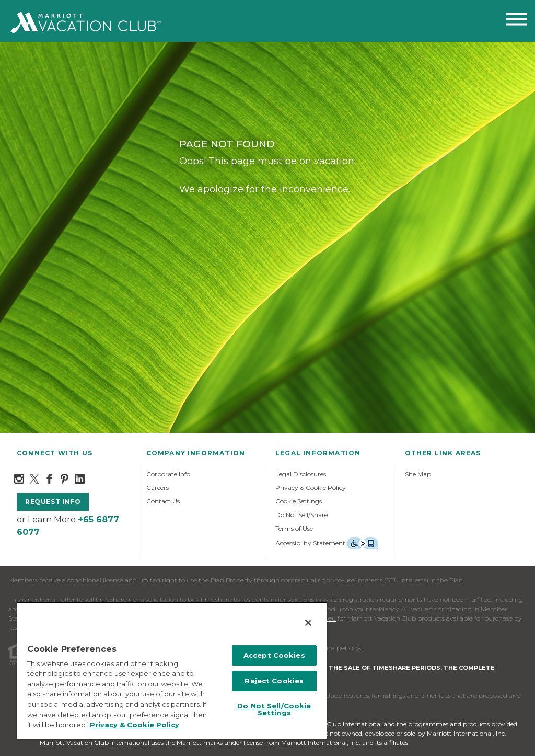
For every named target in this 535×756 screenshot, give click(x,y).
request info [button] (53, 502)
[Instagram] (19, 478)
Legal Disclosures (301, 474)
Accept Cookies (274, 655)
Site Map (418, 474)
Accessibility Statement (310, 543)
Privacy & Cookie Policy (311, 488)
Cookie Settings (299, 501)
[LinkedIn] (80, 478)
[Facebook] (49, 478)
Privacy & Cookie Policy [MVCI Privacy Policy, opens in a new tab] (135, 725)
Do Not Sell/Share (301, 515)
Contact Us (163, 501)
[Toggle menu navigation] (517, 21)
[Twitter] (34, 478)
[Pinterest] (65, 478)
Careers (158, 488)
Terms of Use (294, 528)
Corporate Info (168, 474)
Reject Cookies (274, 681)
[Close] (308, 623)
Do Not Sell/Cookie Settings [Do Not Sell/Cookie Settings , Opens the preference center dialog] (274, 709)
